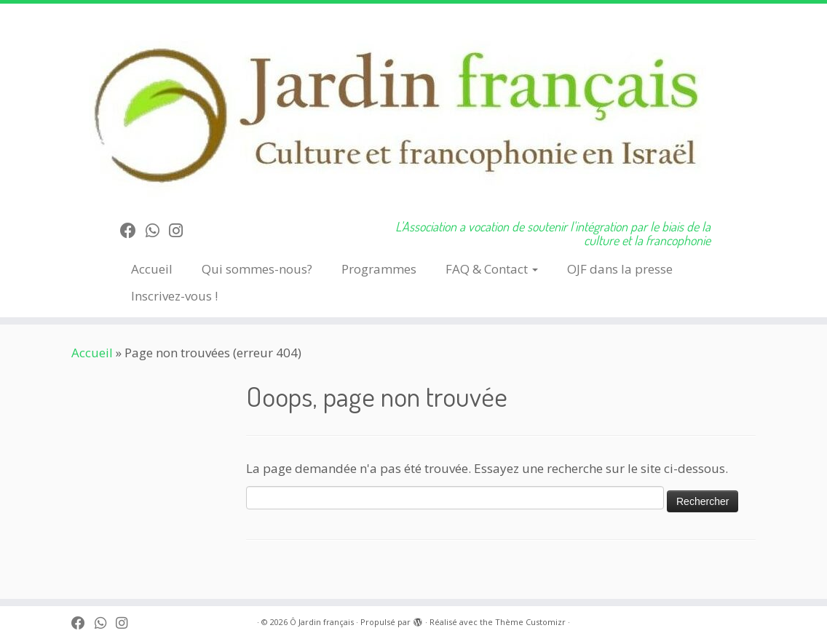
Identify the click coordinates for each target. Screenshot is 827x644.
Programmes (379, 269)
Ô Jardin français (322, 622)
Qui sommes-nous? (257, 269)
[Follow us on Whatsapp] (157, 230)
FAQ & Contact (492, 269)
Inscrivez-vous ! (174, 296)
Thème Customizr (530, 622)
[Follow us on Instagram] (181, 230)
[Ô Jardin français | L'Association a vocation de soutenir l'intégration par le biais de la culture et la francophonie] (413, 106)
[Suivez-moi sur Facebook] (133, 230)
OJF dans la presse (620, 269)
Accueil (152, 269)
